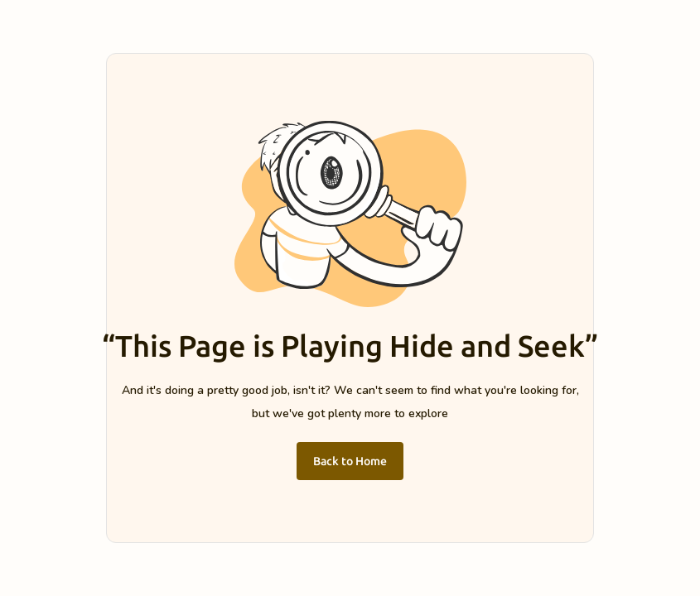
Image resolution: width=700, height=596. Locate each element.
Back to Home (350, 461)
